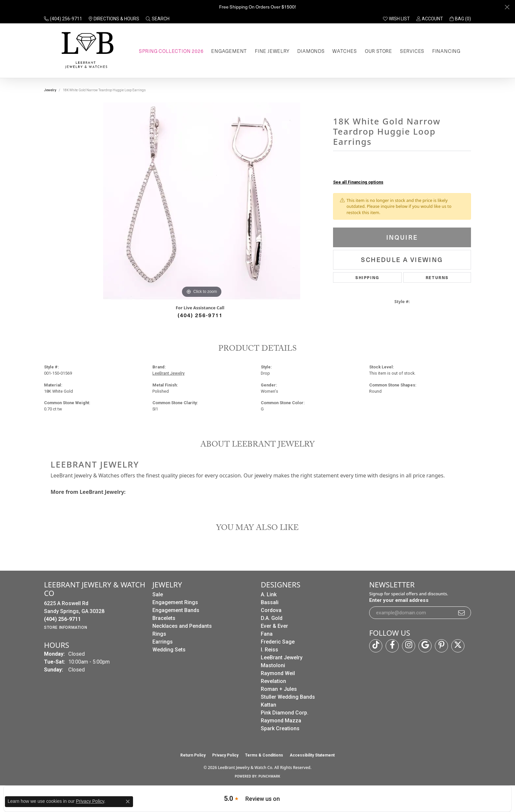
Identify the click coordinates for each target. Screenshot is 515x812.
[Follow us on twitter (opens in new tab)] (458, 646)
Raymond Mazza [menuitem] (281, 721)
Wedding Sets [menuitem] (169, 650)
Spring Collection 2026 (171, 51)
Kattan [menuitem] (269, 705)
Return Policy (193, 755)
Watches (345, 51)
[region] (202, 201)
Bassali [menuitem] (270, 602)
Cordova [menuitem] (271, 610)
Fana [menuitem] (267, 634)
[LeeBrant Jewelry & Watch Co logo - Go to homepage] (86, 51)
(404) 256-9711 (200, 315)
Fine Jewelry (272, 51)
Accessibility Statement (312, 755)
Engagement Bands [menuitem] (176, 610)
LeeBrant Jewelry (168, 373)
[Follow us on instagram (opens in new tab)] (409, 646)
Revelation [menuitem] (273, 681)
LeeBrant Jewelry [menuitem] (282, 658)
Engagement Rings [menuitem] (175, 602)
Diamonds (311, 51)
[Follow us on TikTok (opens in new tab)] (376, 646)
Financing (446, 51)
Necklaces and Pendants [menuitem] (182, 626)
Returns (437, 277)
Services (412, 51)
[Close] (507, 7)
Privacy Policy (225, 755)
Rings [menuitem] (159, 634)
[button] (158, 19)
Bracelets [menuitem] (164, 618)
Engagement (229, 51)
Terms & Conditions (264, 755)
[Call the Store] (62, 619)
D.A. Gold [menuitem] (272, 618)
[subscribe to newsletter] (462, 613)
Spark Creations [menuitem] (280, 728)
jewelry (50, 90)
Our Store (379, 51)
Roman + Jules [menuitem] (279, 689)
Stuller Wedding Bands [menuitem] (288, 697)
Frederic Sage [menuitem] (278, 642)
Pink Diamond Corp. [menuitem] (285, 713)
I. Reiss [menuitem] (269, 650)
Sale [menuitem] (158, 594)
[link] (63, 19)
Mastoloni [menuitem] (273, 665)
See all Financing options (358, 182)
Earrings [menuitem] (163, 642)
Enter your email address (399, 600)
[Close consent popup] (128, 801)
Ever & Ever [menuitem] (274, 626)
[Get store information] (66, 627)
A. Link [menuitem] (269, 594)
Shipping (367, 277)
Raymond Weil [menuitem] (278, 673)
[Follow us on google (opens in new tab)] (425, 646)
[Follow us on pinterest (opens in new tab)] (441, 646)
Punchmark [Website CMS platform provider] (269, 776)
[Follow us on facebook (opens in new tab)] (392, 646)
